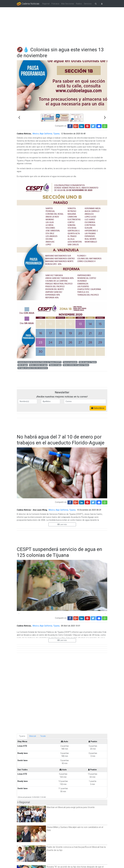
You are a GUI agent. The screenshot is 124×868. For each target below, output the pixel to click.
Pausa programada (70, 362)
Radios (79, 4)
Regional (46, 4)
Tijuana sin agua (55, 365)
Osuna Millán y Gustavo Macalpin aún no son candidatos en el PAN (75, 715)
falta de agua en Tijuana (88, 362)
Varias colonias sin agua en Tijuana (76, 365)
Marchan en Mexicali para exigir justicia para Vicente (71, 694)
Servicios (88, 4)
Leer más (62, 524)
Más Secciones (68, 4)
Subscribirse (98, 408)
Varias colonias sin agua (38, 365)
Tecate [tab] (43, 622)
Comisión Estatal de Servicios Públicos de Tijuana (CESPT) (39, 362)
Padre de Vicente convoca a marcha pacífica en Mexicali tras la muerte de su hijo (76, 735)
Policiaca (55, 4)
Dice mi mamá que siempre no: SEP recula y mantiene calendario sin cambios (77, 837)
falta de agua (23, 365)
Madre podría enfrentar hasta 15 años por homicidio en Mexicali (76, 773)
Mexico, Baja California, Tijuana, (46, 134)
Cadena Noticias (28, 4)
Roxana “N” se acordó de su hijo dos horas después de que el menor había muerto (75, 755)
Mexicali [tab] (33, 622)
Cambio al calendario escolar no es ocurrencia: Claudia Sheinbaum (72, 856)
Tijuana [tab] (22, 622)
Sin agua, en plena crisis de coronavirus (33, 368)
